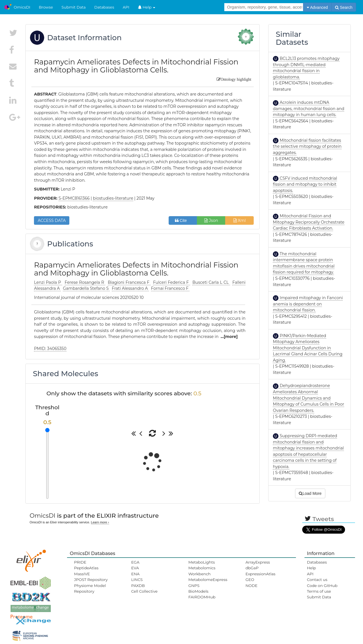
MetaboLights (202, 562)
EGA (135, 562)
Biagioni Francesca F (129, 282)
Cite (183, 220)
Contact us (317, 580)
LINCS (137, 580)
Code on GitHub (322, 586)
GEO (250, 580)
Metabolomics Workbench (202, 571)
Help (147, 7)
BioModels (198, 591)
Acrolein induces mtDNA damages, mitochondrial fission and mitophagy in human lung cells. (308, 109)
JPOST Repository (91, 580)
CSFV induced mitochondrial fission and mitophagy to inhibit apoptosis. (305, 184)
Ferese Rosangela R (85, 282)
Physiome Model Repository (90, 588)
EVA (135, 568)
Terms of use (319, 591)
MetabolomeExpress (208, 580)
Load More (310, 493)
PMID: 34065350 (50, 349)
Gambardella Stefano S (86, 288)
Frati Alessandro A (130, 288)
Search (344, 7)
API (126, 7)
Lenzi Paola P (48, 282)
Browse (46, 7)
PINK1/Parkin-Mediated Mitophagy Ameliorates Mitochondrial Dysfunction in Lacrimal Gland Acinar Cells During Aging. (308, 348)
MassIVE (82, 574)
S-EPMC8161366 (74, 198)
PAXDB (138, 586)
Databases (104, 7)
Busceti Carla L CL (211, 282)
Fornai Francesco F (170, 288)
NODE (251, 586)
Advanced (317, 7)
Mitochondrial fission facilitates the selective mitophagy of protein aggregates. (307, 146)
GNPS (194, 586)
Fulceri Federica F (171, 282)
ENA (135, 574)
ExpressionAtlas (260, 574)
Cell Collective (144, 591)
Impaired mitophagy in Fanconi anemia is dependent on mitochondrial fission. (308, 304)
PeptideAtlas (86, 568)
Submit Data (74, 7)
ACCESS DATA (52, 220)
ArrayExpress (258, 562)
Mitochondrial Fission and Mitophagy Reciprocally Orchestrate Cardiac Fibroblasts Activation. (308, 222)
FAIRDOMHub (202, 597)
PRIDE (80, 562)
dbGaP (252, 568)
